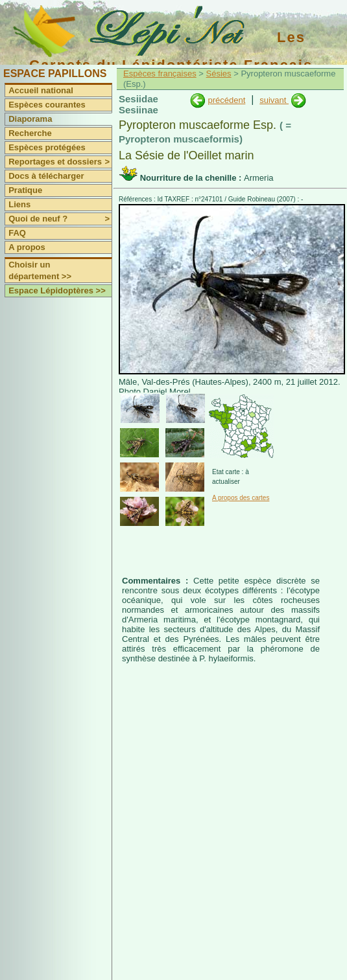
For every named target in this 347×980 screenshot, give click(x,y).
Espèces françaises (160, 74)
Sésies (219, 74)
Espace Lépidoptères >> (57, 291)
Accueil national (41, 90)
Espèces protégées (47, 147)
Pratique (25, 190)
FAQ (17, 233)
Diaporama (30, 119)
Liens (19, 204)
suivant (274, 100)
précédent (226, 100)
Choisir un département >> (40, 270)
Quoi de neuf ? (60, 219)
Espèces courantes (47, 105)
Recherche (30, 133)
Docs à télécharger (46, 176)
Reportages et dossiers (60, 162)
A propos (27, 247)
